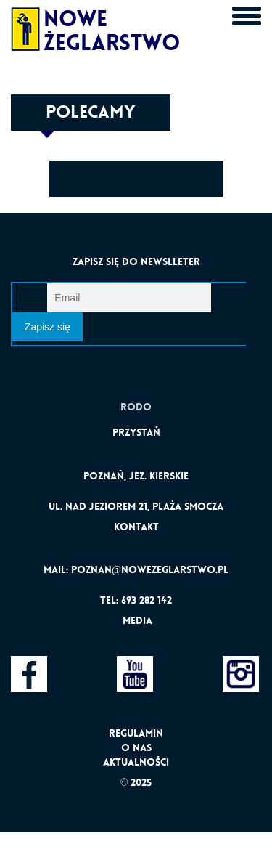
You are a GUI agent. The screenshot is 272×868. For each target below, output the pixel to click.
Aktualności (136, 762)
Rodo (136, 407)
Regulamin (136, 733)
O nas (136, 747)
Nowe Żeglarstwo (74, 25)
